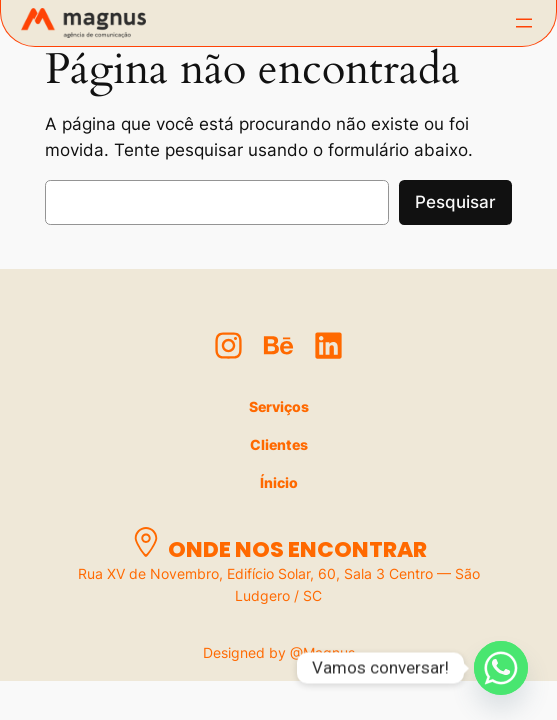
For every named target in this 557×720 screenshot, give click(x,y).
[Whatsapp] (501, 668)
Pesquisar (455, 202)
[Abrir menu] (524, 23)
